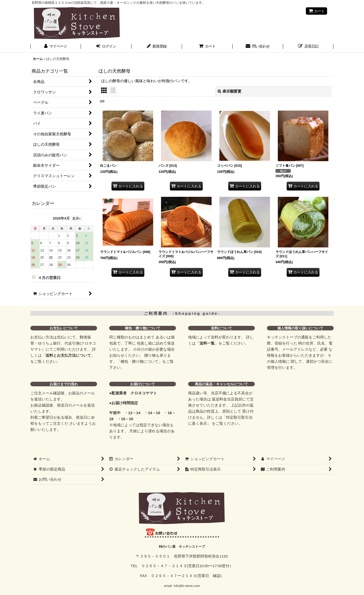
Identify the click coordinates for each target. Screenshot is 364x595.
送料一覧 (207, 343)
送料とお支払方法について (68, 355)
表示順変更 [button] (230, 91)
